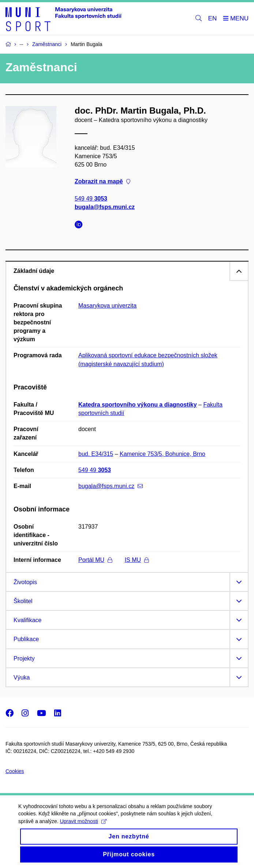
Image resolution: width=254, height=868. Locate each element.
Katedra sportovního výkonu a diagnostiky (138, 405)
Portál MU (95, 560)
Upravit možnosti (83, 827)
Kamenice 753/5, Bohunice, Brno (163, 454)
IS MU (137, 560)
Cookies (15, 771)
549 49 (91, 198)
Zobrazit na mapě (102, 181)
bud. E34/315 (96, 454)
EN (213, 18)
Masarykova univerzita (107, 306)
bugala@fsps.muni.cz (105, 207)
